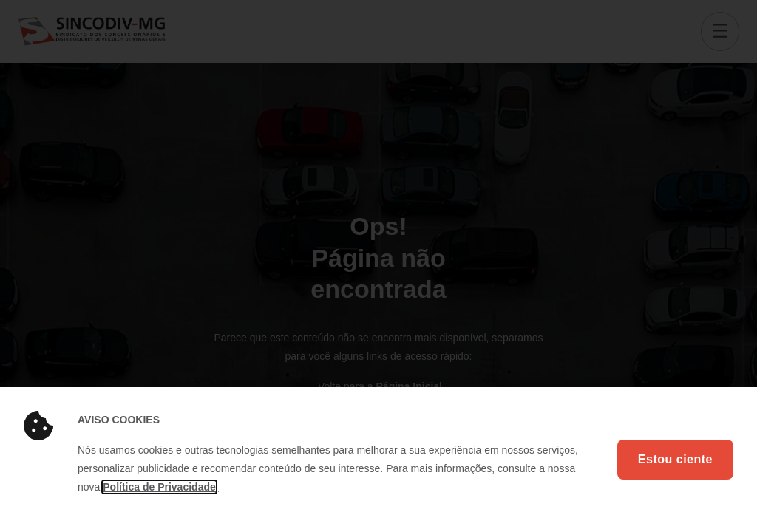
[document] (378, 266)
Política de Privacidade (159, 487)
